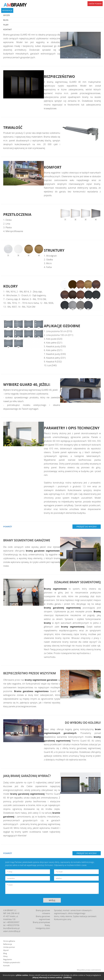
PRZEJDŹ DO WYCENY (87, 526)
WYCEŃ (6, 15)
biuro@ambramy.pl (11, 928)
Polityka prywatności (12, 962)
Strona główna (9, 941)
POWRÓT (8, 526)
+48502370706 (13, 925)
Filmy (5, 956)
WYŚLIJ (52, 900)
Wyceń (6, 950)
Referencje (8, 944)
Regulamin (8, 959)
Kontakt (6, 966)
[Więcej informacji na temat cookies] (47, 977)
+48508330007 (13, 922)
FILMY (6, 25)
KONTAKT (8, 29)
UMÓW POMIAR (95, 4)
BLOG (6, 20)
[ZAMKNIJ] (67, 977)
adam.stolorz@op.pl (12, 931)
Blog (5, 953)
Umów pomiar (9, 947)
